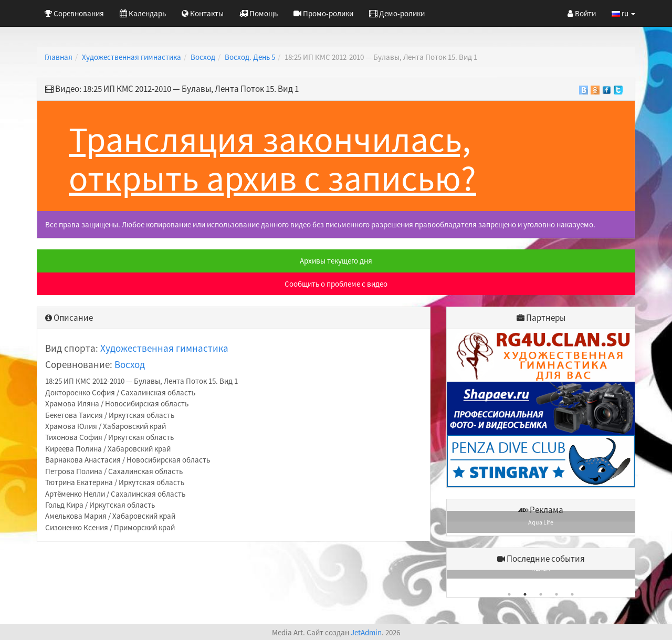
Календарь (143, 13)
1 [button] (509, 594)
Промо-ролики (323, 13)
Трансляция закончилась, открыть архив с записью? (272, 159)
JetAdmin (366, 632)
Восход (203, 57)
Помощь (259, 13)
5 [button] (572, 594)
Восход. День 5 (250, 57)
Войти (582, 13)
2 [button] (525, 594)
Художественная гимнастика (132, 57)
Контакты (203, 13)
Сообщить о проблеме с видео (336, 284)
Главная (59, 57)
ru (623, 13)
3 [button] (541, 594)
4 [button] (556, 594)
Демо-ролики (397, 13)
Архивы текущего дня (336, 261)
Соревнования (74, 13)
